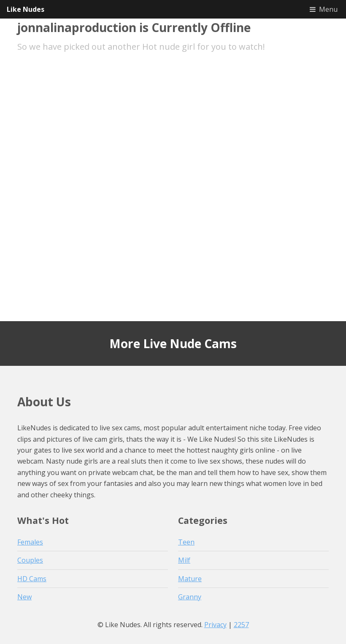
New (24, 597)
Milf (184, 560)
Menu (328, 9)
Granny (190, 597)
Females (30, 542)
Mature (190, 579)
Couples (30, 560)
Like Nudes (26, 9)
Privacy (215, 625)
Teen (186, 542)
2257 (241, 625)
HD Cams (32, 579)
